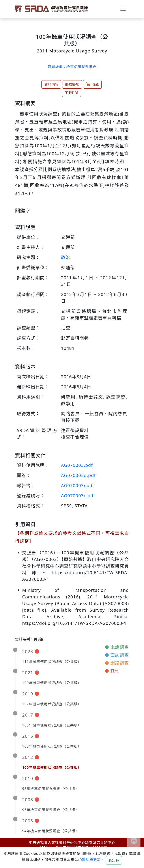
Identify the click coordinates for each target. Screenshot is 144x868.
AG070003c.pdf (78, 496)
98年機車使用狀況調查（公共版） (51, 789)
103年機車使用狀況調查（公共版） (52, 746)
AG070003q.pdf (79, 475)
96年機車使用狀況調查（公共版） (51, 810)
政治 (66, 257)
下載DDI (72, 93)
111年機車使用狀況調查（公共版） (52, 662)
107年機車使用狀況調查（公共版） (52, 704)
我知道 (114, 860)
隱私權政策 (91, 860)
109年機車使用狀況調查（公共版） (52, 683)
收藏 (92, 84)
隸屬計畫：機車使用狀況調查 (72, 67)
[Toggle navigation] (123, 9)
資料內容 (51, 84)
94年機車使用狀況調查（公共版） (51, 831)
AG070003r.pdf (78, 485)
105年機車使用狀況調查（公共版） (52, 725)
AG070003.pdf (77, 465)
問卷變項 (72, 84)
